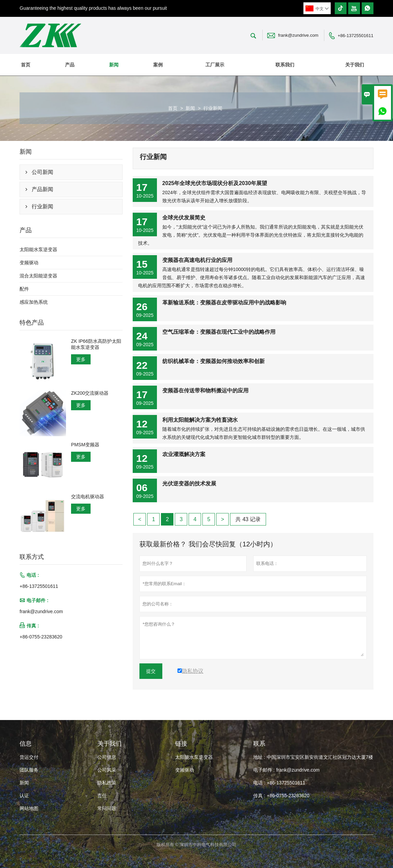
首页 (26, 65)
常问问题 (107, 808)
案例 (158, 65)
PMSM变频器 (85, 445)
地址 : (259, 757)
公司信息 (107, 757)
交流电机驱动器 (88, 497)
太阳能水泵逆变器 (38, 249)
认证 (24, 796)
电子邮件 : (264, 770)
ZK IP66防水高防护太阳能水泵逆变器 (96, 344)
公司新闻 (42, 172)
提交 (151, 671)
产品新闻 (42, 189)
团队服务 (29, 770)
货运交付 (29, 757)
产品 (70, 65)
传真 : (259, 796)
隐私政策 (107, 783)
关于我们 (355, 65)
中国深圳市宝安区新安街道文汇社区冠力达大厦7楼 (320, 757)
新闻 (114, 65)
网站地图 (29, 808)
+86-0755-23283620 (41, 637)
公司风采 (107, 770)
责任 (102, 796)
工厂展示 (215, 65)
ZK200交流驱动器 (90, 393)
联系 (259, 744)
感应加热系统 (34, 302)
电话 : (259, 783)
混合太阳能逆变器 (38, 276)
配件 (24, 289)
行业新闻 (42, 206)
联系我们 (285, 65)
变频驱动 (29, 263)
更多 (81, 359)
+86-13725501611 (356, 36)
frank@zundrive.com (298, 35)
